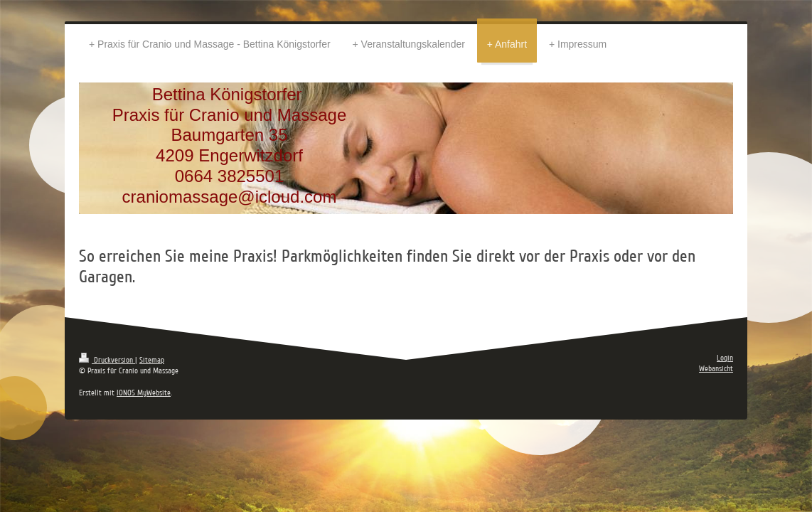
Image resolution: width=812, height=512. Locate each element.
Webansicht (716, 369)
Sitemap (152, 360)
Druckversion (107, 360)
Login (725, 358)
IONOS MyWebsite (144, 393)
